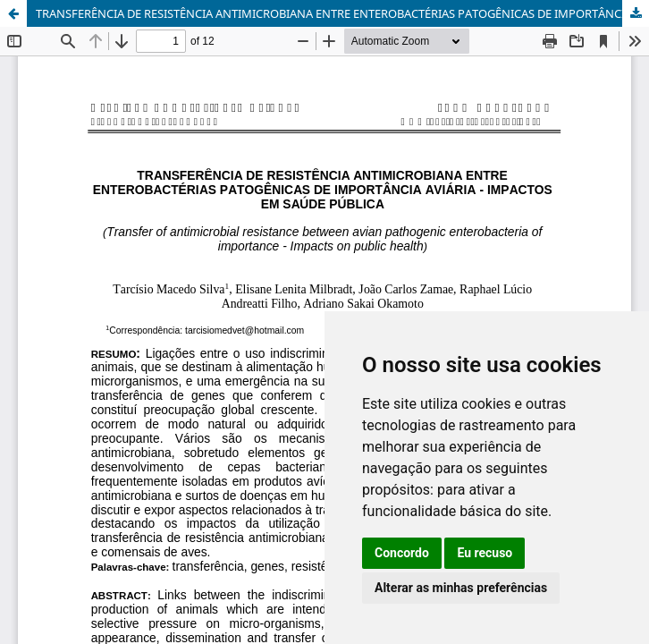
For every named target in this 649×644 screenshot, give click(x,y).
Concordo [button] (402, 553)
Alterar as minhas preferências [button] (461, 588)
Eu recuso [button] (485, 553)
